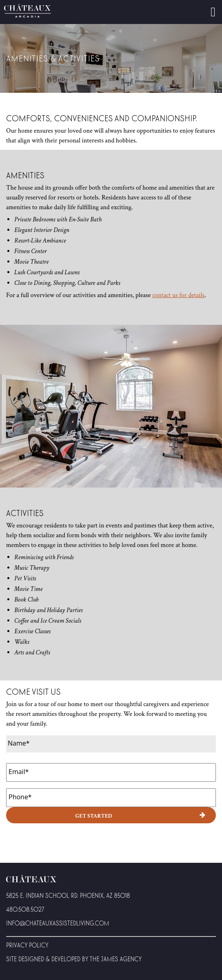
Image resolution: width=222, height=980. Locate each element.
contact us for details (179, 295)
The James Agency (116, 959)
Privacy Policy (27, 945)
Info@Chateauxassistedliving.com (58, 923)
